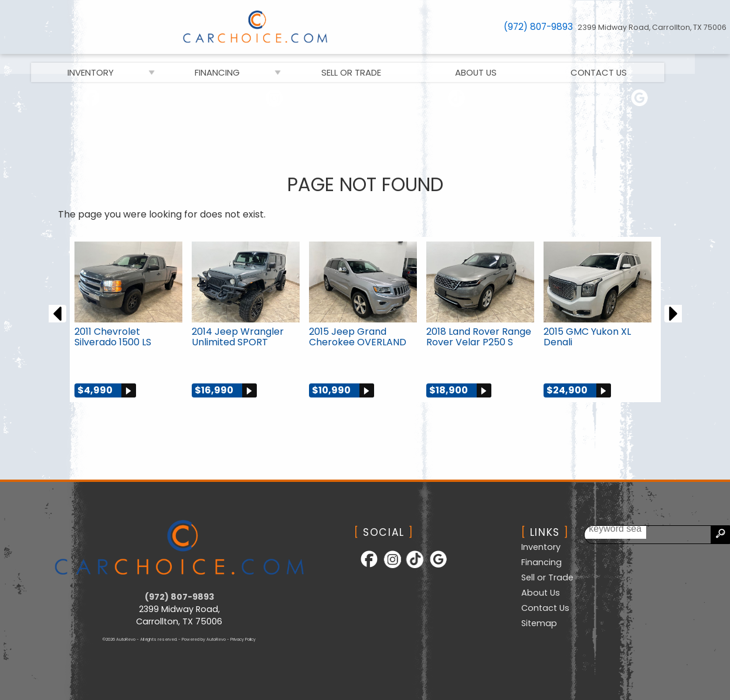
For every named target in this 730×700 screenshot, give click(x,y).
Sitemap (539, 623)
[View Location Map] (653, 27)
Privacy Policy (243, 639)
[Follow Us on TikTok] (456, 100)
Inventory (541, 547)
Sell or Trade (369, 63)
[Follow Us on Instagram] (274, 100)
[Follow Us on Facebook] (91, 100)
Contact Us (545, 607)
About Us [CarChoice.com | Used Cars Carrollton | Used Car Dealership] (494, 63)
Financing (235, 63)
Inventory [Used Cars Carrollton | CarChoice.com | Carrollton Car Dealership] (108, 63)
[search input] (687, 535)
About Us (541, 593)
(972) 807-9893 (179, 596)
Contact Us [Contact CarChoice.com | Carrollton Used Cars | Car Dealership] (617, 63)
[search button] (720, 535)
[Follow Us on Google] (639, 100)
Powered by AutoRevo (204, 639)
